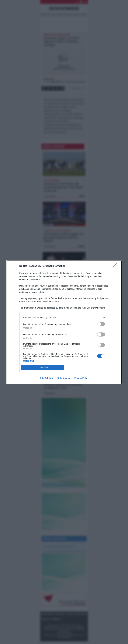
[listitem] (64, 318)
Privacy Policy (81, 378)
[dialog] (64, 322)
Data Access (64, 378)
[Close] (116, 266)
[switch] (101, 324)
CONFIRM (43, 367)
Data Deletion (46, 378)
